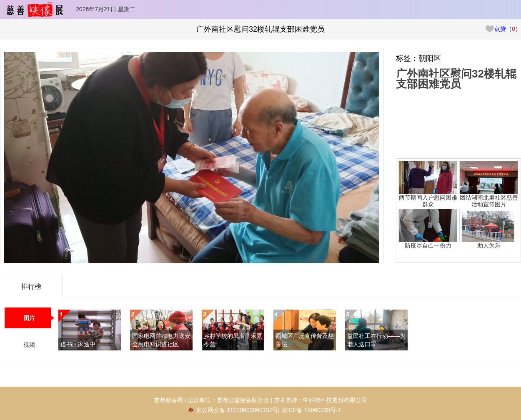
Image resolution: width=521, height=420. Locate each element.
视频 (29, 345)
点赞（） (503, 29)
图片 (29, 318)
